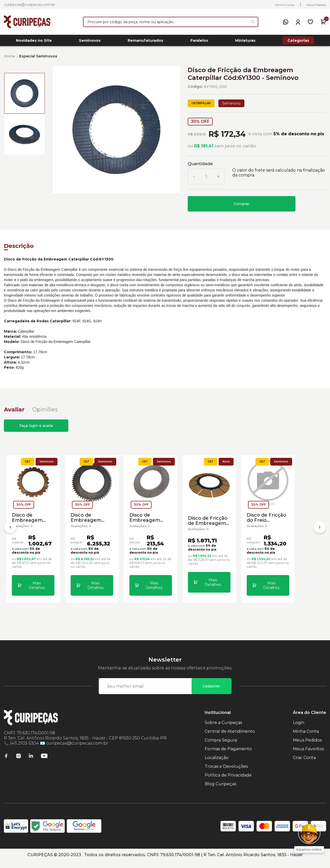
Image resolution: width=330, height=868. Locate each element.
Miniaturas (245, 41)
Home (10, 58)
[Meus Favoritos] (310, 22)
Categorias (298, 41)
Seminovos (90, 41)
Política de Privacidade (228, 782)
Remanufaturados (145, 41)
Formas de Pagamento (228, 756)
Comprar (242, 205)
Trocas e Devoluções (226, 773)
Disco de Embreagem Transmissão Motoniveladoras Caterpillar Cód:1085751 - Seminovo (203, 541)
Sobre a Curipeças (223, 730)
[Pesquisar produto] (253, 22)
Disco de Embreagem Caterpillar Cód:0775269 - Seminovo (123, 541)
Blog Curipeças (220, 791)
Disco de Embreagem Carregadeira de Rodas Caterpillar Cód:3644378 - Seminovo (43, 541)
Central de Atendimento (230, 738)
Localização (217, 765)
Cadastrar (211, 693)
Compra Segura (221, 747)
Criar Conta (304, 765)
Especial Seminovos (38, 58)
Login (299, 730)
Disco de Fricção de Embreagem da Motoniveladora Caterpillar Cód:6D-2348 (283, 541)
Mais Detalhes (48, 593)
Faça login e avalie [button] (36, 427)
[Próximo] (320, 533)
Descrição (19, 247)
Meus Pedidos (316, 5)
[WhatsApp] (286, 22)
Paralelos (199, 41)
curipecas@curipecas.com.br (30, 5)
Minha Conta (285, 5)
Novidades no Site (34, 41)
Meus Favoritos (308, 756)
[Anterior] (10, 533)
